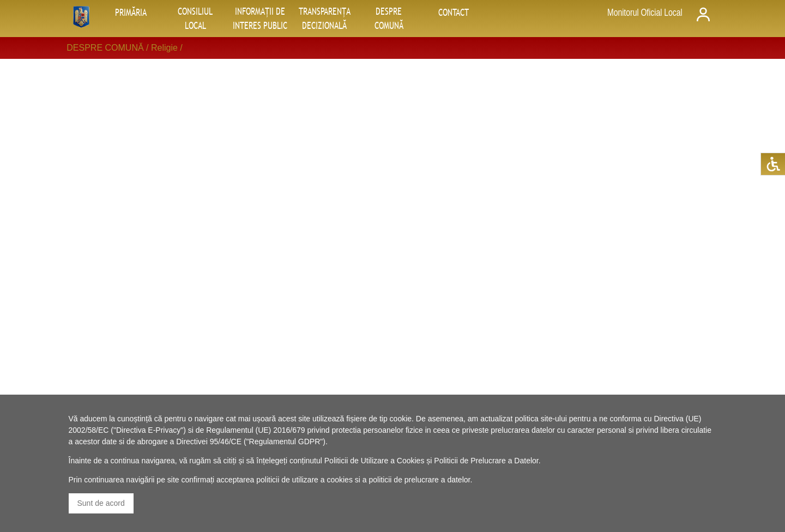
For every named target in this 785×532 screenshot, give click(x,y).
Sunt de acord (101, 503)
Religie (164, 48)
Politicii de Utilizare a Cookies (375, 461)
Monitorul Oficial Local (645, 13)
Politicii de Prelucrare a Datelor (486, 461)
